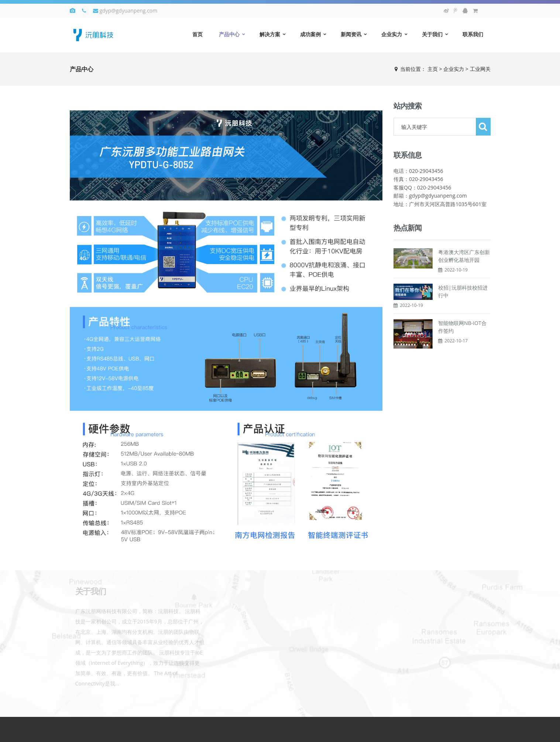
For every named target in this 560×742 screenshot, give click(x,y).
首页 (197, 34)
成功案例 (310, 34)
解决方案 (270, 34)
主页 (433, 69)
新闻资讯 (351, 34)
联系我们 (473, 34)
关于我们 (432, 34)
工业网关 (480, 69)
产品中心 (229, 34)
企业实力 (392, 34)
